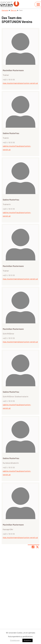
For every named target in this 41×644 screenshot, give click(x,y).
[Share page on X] (37, 547)
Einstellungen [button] (15, 640)
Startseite (5, 10)
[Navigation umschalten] (38, 5)
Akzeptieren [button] (27, 640)
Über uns (14, 10)
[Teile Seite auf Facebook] (33, 547)
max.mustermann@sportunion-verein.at (20, 83)
